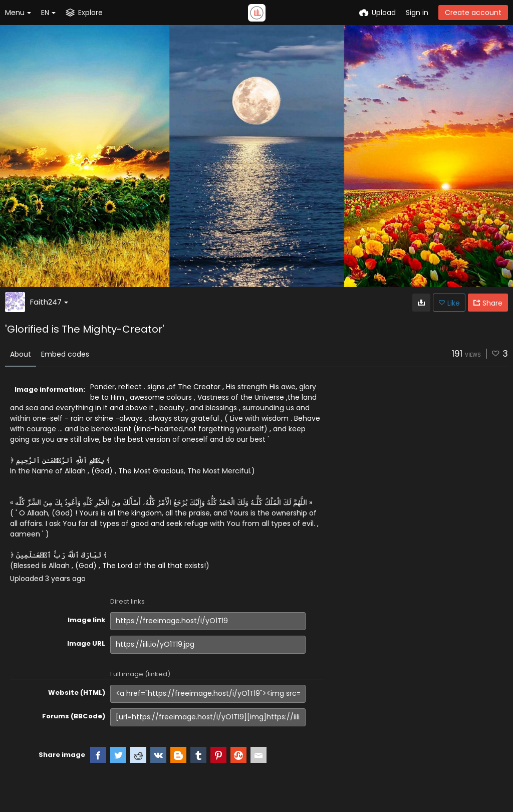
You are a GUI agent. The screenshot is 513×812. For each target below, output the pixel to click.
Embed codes (65, 354)
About (21, 354)
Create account (473, 13)
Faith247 (49, 302)
